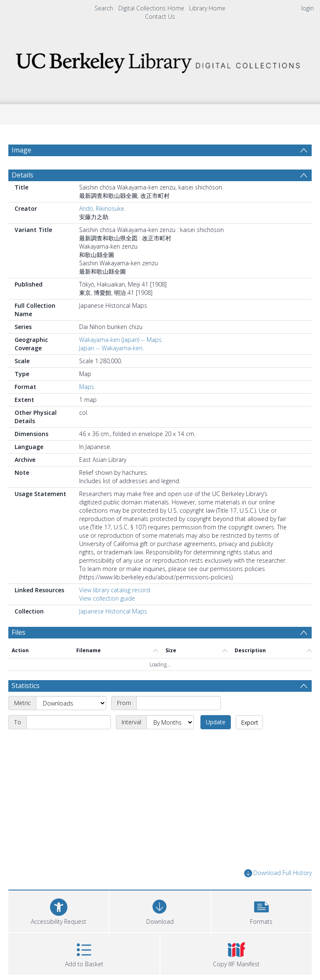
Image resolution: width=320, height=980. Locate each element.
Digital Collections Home (151, 8)
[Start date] (179, 703)
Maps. (87, 387)
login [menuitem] (307, 8)
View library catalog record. (115, 590)
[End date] (69, 722)
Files (19, 632)
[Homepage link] (160, 61)
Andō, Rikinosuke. (102, 208)
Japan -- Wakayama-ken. (111, 348)
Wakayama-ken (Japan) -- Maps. (121, 340)
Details (22, 175)
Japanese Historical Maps (113, 611)
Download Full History (278, 873)
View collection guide (107, 598)
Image (21, 150)
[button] (261, 910)
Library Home (207, 8)
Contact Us (160, 16)
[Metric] (71, 703)
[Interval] (170, 722)
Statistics (26, 686)
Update (216, 722)
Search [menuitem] (104, 8)
